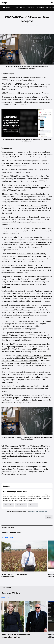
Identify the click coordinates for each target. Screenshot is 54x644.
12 (36, 323)
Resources (31, 8)
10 (43, 290)
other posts (28, 102)
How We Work (40, 8)
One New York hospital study (13, 228)
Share (49, 517)
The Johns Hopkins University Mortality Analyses (22, 291)
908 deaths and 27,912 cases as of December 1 (20, 361)
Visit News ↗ (5, 598)
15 (39, 360)
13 (48, 335)
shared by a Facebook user (34, 97)
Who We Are (50, 8)
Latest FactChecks (20, 8)
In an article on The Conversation (15, 237)
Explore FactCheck (7, 537)
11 (15, 309)
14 (12, 358)
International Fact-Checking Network (38, 511)
